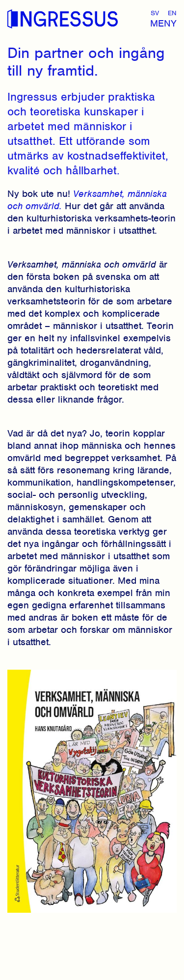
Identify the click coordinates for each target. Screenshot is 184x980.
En (172, 13)
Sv (155, 13)
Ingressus (63, 19)
